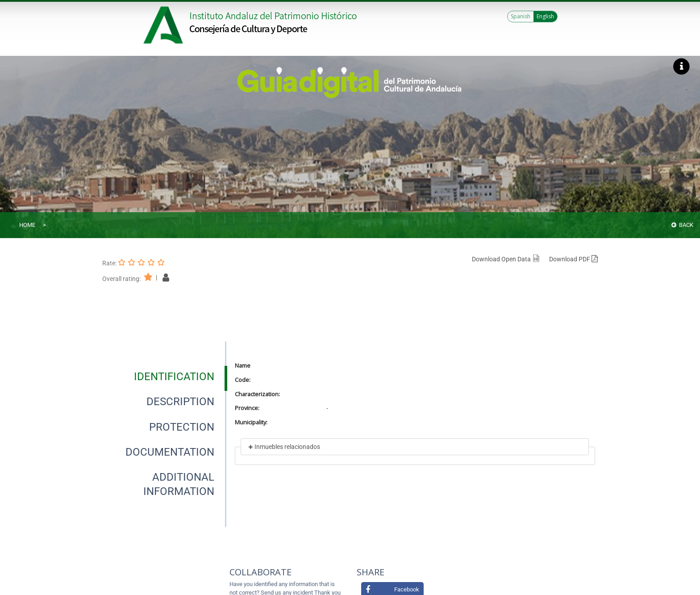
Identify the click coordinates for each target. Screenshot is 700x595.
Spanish (521, 16)
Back (682, 225)
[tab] (174, 377)
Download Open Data (506, 259)
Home (27, 225)
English (545, 16)
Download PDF (573, 259)
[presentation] (164, 377)
